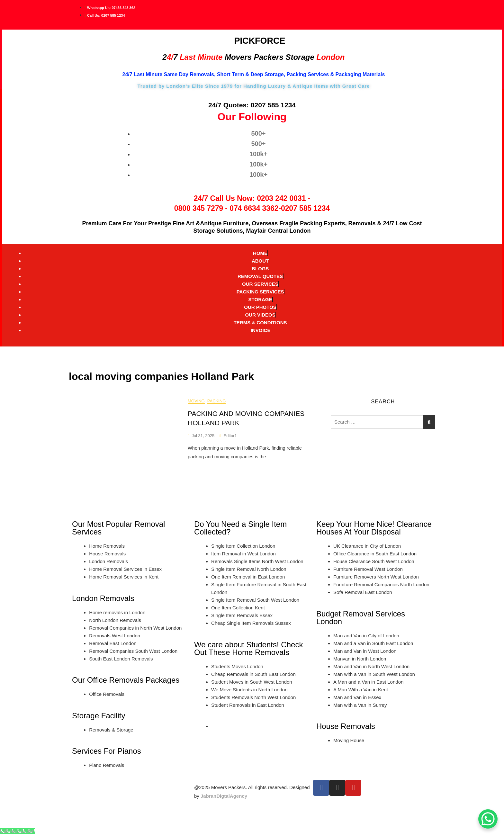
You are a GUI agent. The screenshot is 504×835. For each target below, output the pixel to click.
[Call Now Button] (17, 831)
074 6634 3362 (254, 208)
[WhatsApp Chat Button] (488, 819)
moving (196, 401)
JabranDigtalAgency (224, 796)
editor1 (230, 436)
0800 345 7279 (199, 208)
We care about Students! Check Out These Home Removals (248, 648)
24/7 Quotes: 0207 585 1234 (252, 105)
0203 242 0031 (281, 198)
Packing (217, 401)
